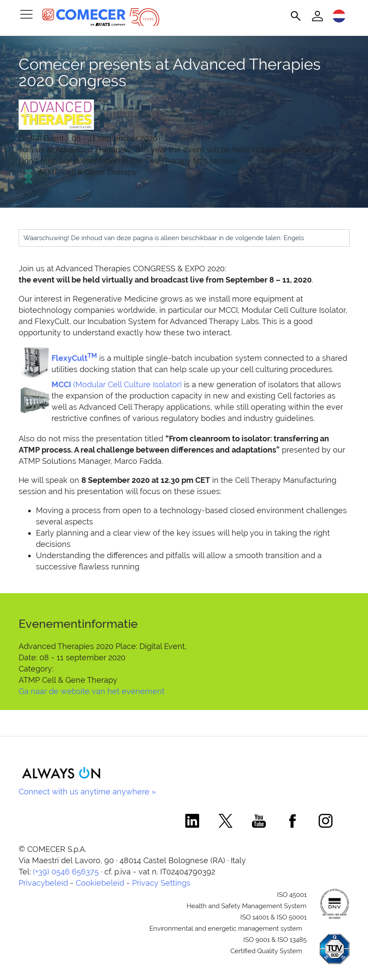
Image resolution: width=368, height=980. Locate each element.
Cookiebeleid (100, 883)
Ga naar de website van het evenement (92, 691)
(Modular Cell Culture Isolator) (117, 384)
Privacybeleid (43, 883)
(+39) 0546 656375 (66, 872)
